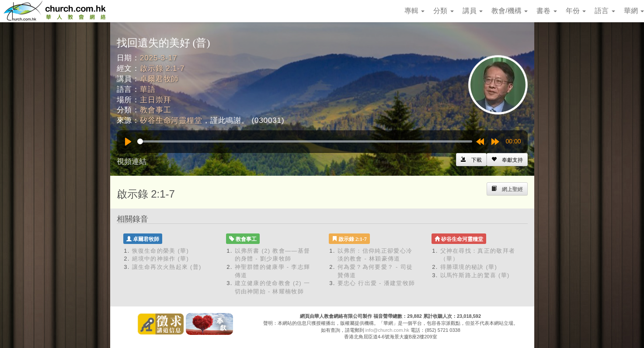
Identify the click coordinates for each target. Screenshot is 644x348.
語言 (605, 11)
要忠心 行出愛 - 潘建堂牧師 (376, 283)
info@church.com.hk (387, 330)
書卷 (547, 11)
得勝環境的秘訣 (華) (469, 267)
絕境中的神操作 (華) (161, 259)
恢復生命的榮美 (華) (161, 251)
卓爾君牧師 (159, 79)
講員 (473, 11)
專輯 (414, 11)
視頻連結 (132, 162)
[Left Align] (507, 160)
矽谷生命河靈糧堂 (171, 120)
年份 (576, 11)
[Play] (128, 142)
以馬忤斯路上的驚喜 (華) (475, 275)
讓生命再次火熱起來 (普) (167, 267)
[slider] (305, 141)
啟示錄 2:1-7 (162, 68)
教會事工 (155, 110)
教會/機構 (510, 11)
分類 (443, 11)
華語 (148, 89)
